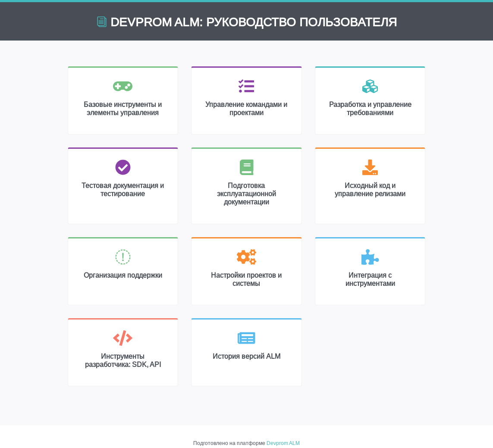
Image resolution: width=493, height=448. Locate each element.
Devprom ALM (283, 443)
